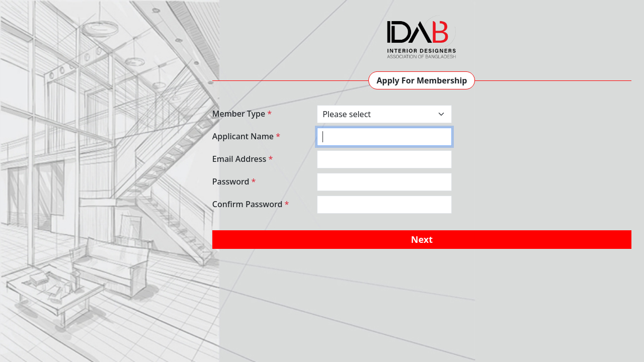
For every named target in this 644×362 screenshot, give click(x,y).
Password (234, 182)
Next (422, 239)
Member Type (242, 114)
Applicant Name (246, 136)
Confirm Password (251, 204)
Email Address (243, 159)
